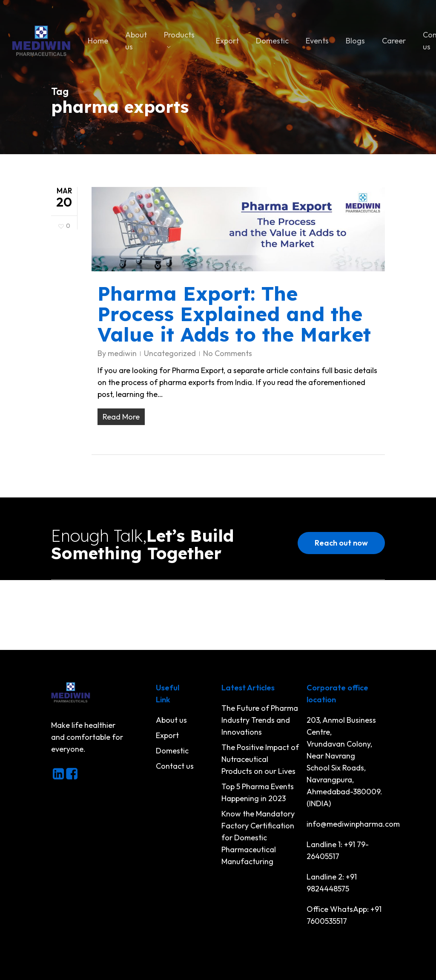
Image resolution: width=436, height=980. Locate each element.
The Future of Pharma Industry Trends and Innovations (260, 720)
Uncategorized (170, 353)
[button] (341, 543)
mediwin (122, 353)
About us (171, 720)
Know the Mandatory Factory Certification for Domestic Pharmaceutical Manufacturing (258, 838)
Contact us (175, 766)
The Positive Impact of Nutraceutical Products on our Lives (260, 759)
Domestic (172, 751)
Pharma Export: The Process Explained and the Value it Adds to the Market (234, 314)
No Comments (228, 353)
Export (167, 735)
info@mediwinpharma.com (353, 824)
